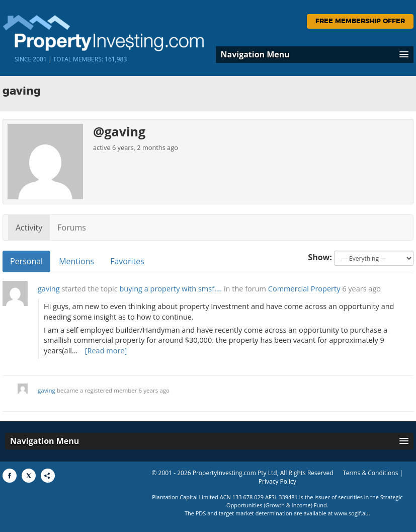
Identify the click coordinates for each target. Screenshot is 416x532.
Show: (320, 257)
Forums (72, 227)
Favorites (127, 261)
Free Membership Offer (360, 21)
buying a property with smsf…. (171, 289)
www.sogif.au (351, 513)
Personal (26, 261)
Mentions (76, 261)
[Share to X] (29, 476)
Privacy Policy (277, 481)
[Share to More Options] (48, 476)
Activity (29, 227)
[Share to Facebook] (10, 476)
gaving (49, 289)
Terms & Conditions (370, 473)
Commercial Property (304, 289)
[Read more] (106, 351)
